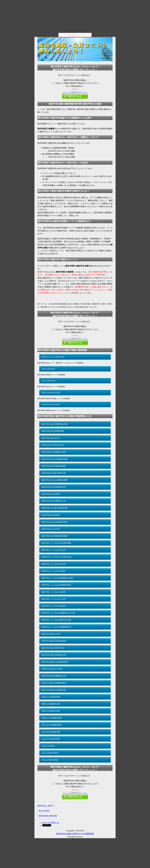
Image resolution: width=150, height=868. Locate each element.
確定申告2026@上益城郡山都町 (55, 480)
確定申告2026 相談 (44, 806)
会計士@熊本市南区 (50, 753)
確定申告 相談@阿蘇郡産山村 (54, 655)
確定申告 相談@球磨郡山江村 (54, 676)
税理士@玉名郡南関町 (51, 697)
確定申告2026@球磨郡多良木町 (55, 424)
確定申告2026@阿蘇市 (51, 515)
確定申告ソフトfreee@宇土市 (54, 550)
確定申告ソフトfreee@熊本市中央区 (57, 620)
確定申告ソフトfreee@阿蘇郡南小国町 (57, 578)
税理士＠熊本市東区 (48, 369)
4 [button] (80, 63)
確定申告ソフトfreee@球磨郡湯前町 (57, 585)
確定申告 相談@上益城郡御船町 (55, 662)
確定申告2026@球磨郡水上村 (54, 501)
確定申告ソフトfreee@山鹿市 (54, 592)
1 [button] (70, 63)
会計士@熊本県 (44, 811)
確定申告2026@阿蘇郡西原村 (54, 487)
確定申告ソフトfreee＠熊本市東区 (53, 357)
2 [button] (73, 63)
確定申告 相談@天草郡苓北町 (54, 690)
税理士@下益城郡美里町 (52, 718)
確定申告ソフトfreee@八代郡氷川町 (57, 557)
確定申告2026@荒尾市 (51, 494)
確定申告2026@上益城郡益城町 (55, 459)
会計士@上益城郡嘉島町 (52, 725)
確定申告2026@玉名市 (51, 438)
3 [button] (77, 63)
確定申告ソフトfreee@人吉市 (54, 599)
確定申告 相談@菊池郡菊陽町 (54, 641)
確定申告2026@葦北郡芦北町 (54, 473)
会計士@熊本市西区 (50, 760)
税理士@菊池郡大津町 (51, 711)
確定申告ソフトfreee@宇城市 (54, 571)
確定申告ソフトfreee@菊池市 (54, 606)
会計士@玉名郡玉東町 (51, 739)
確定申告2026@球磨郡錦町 (53, 431)
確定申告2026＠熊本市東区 (51, 404)
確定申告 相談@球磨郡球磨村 (54, 683)
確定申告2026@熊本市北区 (53, 445)
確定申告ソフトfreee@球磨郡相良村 (57, 627)
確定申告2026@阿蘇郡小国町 (54, 452)
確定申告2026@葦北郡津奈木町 (55, 508)
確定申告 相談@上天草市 (52, 669)
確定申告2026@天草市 (51, 529)
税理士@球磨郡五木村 (51, 704)
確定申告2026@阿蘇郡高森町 (54, 466)
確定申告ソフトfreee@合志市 (54, 564)
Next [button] (114, 49)
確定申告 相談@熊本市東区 (53, 648)
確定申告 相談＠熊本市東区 (51, 393)
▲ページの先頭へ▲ (51, 823)
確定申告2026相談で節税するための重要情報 (75, 834)
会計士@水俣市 (48, 746)
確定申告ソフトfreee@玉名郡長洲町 (57, 543)
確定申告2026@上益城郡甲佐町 (55, 522)
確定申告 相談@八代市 (51, 634)
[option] (75, 49)
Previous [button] (36, 49)
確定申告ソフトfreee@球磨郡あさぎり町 (58, 613)
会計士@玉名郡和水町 (51, 732)
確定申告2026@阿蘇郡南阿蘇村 (55, 536)
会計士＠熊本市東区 (48, 381)
